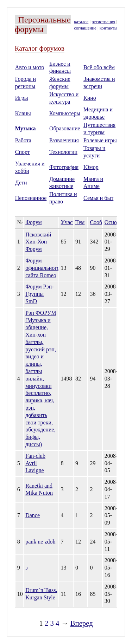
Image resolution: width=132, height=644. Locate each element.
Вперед (82, 623)
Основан (115, 222)
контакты (108, 28)
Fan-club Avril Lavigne (35, 463)
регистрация (103, 22)
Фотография (64, 167)
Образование (65, 128)
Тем (80, 222)
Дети (21, 183)
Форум (33, 222)
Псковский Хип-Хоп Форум (38, 242)
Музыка (26, 128)
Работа (23, 140)
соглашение (85, 28)
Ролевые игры (100, 140)
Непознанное (31, 198)
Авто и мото (30, 67)
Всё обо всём (99, 67)
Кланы (23, 113)
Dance (33, 515)
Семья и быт (98, 198)
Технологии (63, 152)
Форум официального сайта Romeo (42, 268)
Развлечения (64, 140)
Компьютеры (65, 113)
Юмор (91, 167)
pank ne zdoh (40, 542)
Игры (22, 98)
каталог (81, 22)
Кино (90, 98)
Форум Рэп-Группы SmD (39, 294)
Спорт (23, 152)
